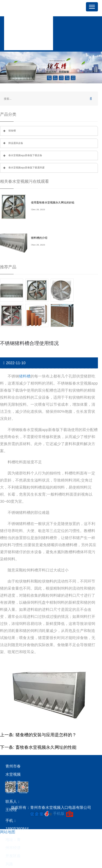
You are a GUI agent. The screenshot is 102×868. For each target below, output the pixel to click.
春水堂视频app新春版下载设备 (25, 155)
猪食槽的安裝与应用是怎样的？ (46, 735)
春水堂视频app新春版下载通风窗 (27, 168)
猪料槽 (25, 376)
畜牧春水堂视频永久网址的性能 (46, 747)
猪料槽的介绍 (39, 238)
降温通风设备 (16, 143)
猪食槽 (12, 131)
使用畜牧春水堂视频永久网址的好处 (53, 202)
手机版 (59, 813)
